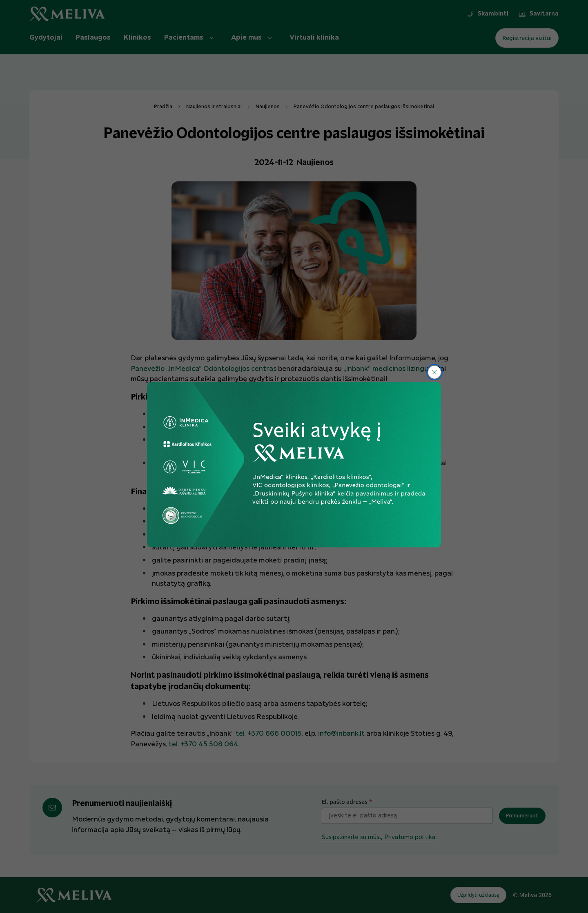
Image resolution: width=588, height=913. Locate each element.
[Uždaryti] (434, 372)
